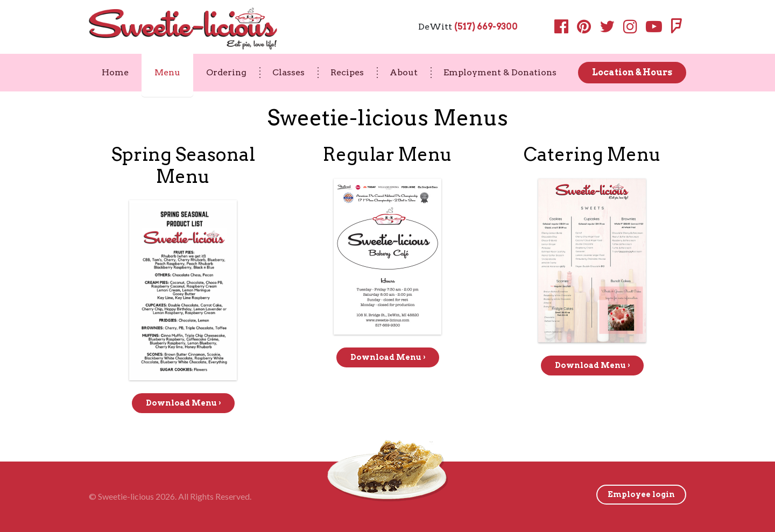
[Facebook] (563, 29)
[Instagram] (630, 29)
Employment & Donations (500, 72)
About (404, 72)
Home (115, 72)
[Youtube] (654, 29)
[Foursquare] (676, 29)
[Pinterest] (584, 29)
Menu (167, 72)
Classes (288, 72)
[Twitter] (607, 29)
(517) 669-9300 (486, 27)
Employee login (641, 494)
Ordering (226, 72)
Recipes (347, 72)
